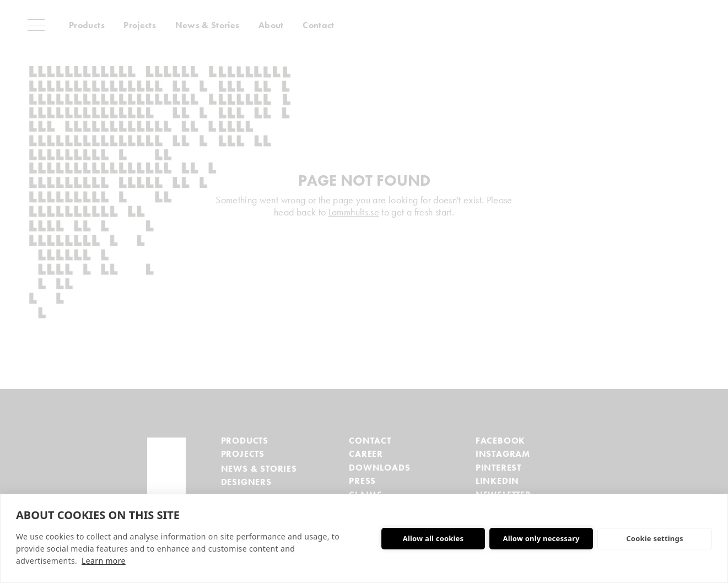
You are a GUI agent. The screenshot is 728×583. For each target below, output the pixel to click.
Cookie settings (654, 538)
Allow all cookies (433, 538)
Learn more (104, 561)
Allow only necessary (541, 538)
